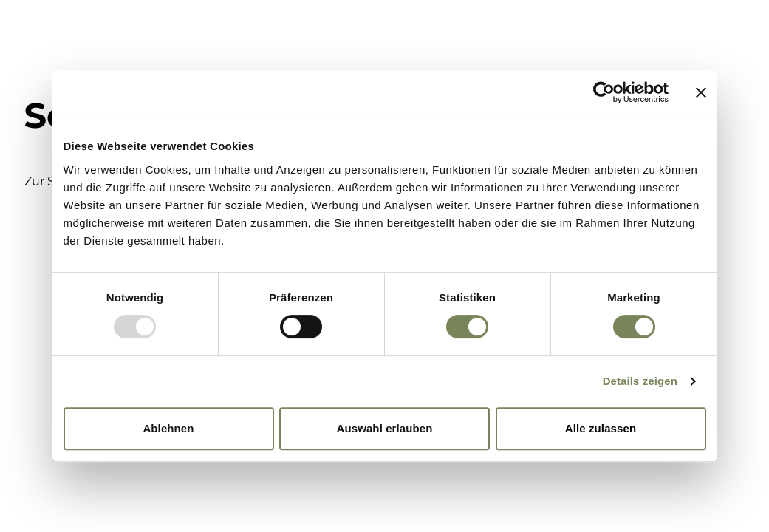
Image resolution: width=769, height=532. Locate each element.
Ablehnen (168, 428)
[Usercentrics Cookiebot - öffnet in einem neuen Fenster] (604, 92)
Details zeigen (640, 381)
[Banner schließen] (701, 92)
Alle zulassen (601, 428)
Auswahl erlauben (385, 428)
